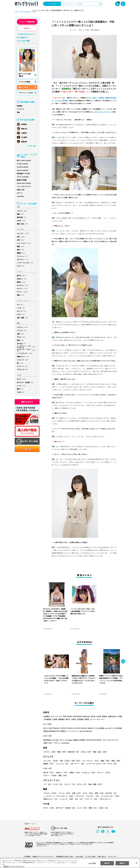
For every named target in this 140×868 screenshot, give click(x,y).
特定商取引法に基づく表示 (65, 856)
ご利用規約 (27, 856)
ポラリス (20, 193)
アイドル (22, 331)
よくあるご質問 (24, 41)
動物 (20, 389)
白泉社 (74, 719)
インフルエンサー (25, 353)
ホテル (21, 314)
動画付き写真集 (22, 180)
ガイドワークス (56, 716)
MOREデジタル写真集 (94, 728)
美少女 (22, 276)
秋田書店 (47, 716)
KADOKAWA (67, 716)
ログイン (27, 28)
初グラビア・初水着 (25, 382)
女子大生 (22, 344)
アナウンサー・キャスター (26, 350)
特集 (18, 112)
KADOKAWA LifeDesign (81, 716)
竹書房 (55, 719)
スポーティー (23, 259)
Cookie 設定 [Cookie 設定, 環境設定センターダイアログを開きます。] (92, 863)
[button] (123, 662)
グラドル (23, 327)
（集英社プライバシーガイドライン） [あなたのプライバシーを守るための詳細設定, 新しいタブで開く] (14, 866)
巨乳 (21, 237)
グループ (22, 311)
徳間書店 (61, 719)
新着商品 (20, 106)
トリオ (21, 308)
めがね (22, 221)
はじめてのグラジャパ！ (27, 34)
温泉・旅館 (23, 318)
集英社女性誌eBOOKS (52, 731)
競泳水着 (22, 217)
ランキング (20, 109)
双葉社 (87, 719)
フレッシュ (23, 256)
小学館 (119, 716)
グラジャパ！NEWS (26, 93)
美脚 (21, 246)
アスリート (23, 366)
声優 (21, 340)
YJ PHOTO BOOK (22, 164)
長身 (21, 250)
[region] (70, 863)
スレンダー (23, 233)
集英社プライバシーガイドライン (43, 856)
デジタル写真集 (24, 82)
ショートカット (24, 243)
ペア (20, 305)
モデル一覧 (32, 146)
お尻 (21, 240)
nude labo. (21, 196)
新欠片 (68, 719)
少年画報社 (48, 719)
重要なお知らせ (27, 402)
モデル (22, 337)
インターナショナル (25, 263)
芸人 (20, 363)
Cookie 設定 (79, 856)
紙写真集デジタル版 (23, 173)
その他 (21, 392)
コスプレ (22, 211)
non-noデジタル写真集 (112, 728)
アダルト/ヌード (22, 369)
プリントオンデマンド (24, 186)
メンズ (22, 386)
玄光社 (93, 716)
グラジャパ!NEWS (25, 12)
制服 (21, 214)
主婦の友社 (112, 716)
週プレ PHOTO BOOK (24, 160)
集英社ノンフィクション (69, 731)
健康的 (22, 253)
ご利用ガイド (24, 37)
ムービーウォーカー (97, 719)
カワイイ (23, 289)
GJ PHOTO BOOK (23, 167)
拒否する (107, 863)
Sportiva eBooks (22, 170)
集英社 (104, 716)
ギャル (21, 266)
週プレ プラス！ (24, 87)
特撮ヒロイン (23, 357)
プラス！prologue (23, 177)
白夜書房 (80, 719)
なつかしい (23, 285)
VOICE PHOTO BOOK (24, 183)
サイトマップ (112, 856)
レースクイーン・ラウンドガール (26, 347)
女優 (21, 334)
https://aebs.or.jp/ (41, 846)
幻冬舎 (99, 716)
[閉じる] (137, 863)
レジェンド (23, 360)
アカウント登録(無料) (27, 22)
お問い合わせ (102, 856)
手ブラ (22, 379)
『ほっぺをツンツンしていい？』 (100, 112)
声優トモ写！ (21, 190)
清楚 (21, 295)
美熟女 (22, 282)
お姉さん (22, 279)
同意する (122, 863)
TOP (16, 12)
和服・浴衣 (23, 224)
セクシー (23, 292)
